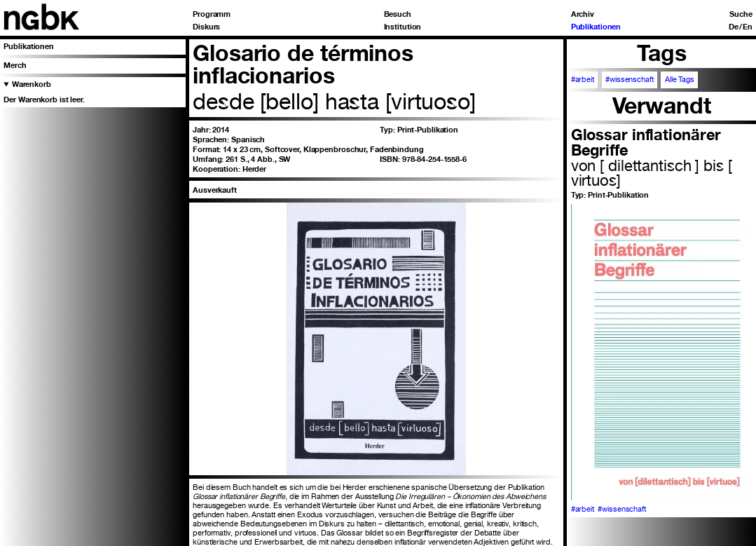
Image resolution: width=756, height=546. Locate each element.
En (748, 27)
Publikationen (596, 27)
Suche (741, 14)
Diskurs (206, 27)
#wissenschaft (630, 80)
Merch (15, 65)
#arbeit (583, 80)
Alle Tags (680, 80)
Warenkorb (32, 84)
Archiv (583, 14)
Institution (403, 27)
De (734, 27)
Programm (212, 14)
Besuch (398, 14)
